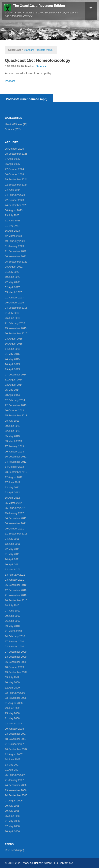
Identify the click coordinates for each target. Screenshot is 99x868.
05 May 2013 (12, 436)
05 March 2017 (13, 292)
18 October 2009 (14, 667)
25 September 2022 (16, 262)
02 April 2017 (12, 287)
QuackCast (14, 50)
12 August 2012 (14, 477)
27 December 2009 (16, 652)
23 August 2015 (14, 339)
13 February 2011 (15, 575)
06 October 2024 (14, 174)
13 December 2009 (16, 657)
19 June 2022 (13, 277)
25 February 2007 (15, 775)
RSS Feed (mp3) (14, 850)
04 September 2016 (16, 308)
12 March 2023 (13, 236)
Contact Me (66, 863)
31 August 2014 (14, 380)
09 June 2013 (13, 426)
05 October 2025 (14, 149)
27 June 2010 (13, 611)
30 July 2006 (12, 806)
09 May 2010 (12, 626)
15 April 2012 (12, 498)
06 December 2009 (16, 662)
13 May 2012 (12, 488)
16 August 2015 (14, 344)
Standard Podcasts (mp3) (38, 50)
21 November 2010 (16, 595)
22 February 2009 (15, 693)
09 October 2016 (14, 303)
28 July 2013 (12, 421)
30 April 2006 (12, 831)
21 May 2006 (12, 821)
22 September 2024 (16, 185)
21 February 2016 (15, 323)
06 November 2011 (16, 523)
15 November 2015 (16, 328)
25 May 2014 (12, 390)
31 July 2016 (12, 313)
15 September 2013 (16, 416)
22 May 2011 (12, 549)
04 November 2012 (16, 462)
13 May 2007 (12, 765)
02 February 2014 (15, 400)
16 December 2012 (16, 457)
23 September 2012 (16, 472)
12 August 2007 (14, 754)
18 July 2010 (12, 605)
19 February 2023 (15, 241)
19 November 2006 (16, 790)
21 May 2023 (12, 226)
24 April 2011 (12, 559)
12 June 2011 (13, 544)
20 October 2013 (14, 411)
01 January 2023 (14, 246)
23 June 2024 (13, 190)
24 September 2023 (16, 205)
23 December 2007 (16, 734)
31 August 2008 (14, 703)
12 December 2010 (16, 590)
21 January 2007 (14, 780)
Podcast (10, 81)
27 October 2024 (14, 169)
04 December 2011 (16, 518)
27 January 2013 (14, 446)
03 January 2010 (14, 647)
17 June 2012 (13, 482)
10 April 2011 (12, 565)
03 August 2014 (14, 385)
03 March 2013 (13, 441)
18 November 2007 (16, 739)
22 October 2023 (14, 200)
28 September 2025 (16, 154)
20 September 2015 (16, 334)
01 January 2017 (14, 298)
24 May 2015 (12, 359)
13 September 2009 (16, 672)
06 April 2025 (12, 164)
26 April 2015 (12, 364)
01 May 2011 (12, 554)
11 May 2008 (12, 718)
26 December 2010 (16, 585)
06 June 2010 (13, 621)
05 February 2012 (15, 508)
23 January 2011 (14, 580)
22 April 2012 (12, 493)
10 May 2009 (12, 682)
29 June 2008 (13, 708)
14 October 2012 (14, 467)
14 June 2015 (13, 349)
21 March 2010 (13, 631)
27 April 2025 (12, 159)
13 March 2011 (13, 570)
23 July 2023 (12, 215)
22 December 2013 (16, 405)
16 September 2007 (16, 749)
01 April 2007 (12, 770)
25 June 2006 (13, 816)
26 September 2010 (16, 600)
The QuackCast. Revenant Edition (39, 6)
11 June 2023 (13, 221)
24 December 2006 (16, 785)
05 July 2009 (12, 677)
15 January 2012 (14, 513)
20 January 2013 (14, 452)
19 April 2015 (12, 369)
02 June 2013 (13, 431)
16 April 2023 (12, 231)
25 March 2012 (13, 503)
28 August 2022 (14, 267)
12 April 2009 (12, 688)
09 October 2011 (14, 529)
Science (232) (13, 129)
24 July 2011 (12, 539)
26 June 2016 (13, 318)
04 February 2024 (15, 195)
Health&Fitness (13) (16, 124)
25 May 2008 (12, 713)
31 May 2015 (12, 354)
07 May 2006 (12, 826)
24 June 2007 (13, 759)
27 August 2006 (14, 801)
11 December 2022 (16, 251)
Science (41, 66)
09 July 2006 (12, 811)
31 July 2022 (12, 272)
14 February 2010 (15, 636)
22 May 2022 (12, 282)
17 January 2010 (14, 642)
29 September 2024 (16, 179)
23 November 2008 (16, 698)
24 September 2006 (16, 795)
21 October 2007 (14, 744)
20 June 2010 (13, 616)
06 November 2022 (16, 257)
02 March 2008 (13, 724)
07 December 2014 (16, 375)
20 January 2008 (14, 729)
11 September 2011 (16, 534)
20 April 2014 (12, 395)
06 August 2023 (14, 210)
